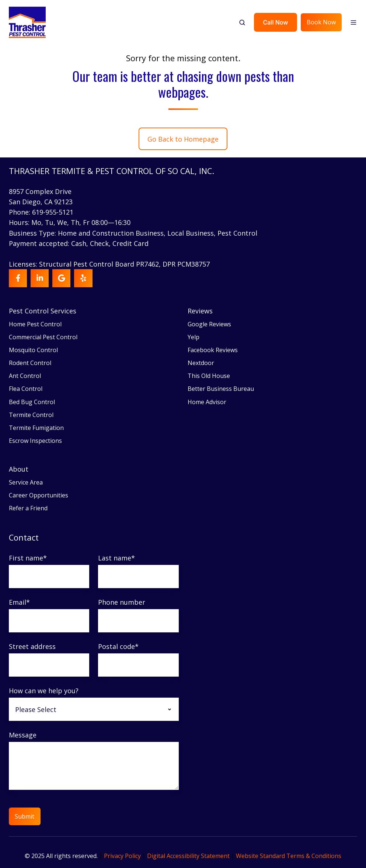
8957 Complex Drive (40, 191)
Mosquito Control (33, 350)
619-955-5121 (53, 212)
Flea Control (26, 389)
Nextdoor (201, 363)
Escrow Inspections (35, 441)
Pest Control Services (43, 311)
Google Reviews (209, 324)
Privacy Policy (122, 856)
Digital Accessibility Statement (188, 856)
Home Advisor (207, 402)
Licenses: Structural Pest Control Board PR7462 (84, 264)
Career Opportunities (39, 495)
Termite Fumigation (36, 428)
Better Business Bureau (221, 389)
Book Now (321, 22)
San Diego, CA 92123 (41, 202)
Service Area (26, 482)
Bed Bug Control (32, 402)
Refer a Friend (28, 508)
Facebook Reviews (213, 350)
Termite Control (31, 415)
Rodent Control (30, 363)
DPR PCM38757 (186, 264)
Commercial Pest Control (43, 337)
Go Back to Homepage (183, 139)
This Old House (209, 376)
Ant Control (25, 376)
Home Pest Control (35, 324)
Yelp (194, 337)
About (19, 469)
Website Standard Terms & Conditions (289, 856)
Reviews (200, 311)
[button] (242, 22)
